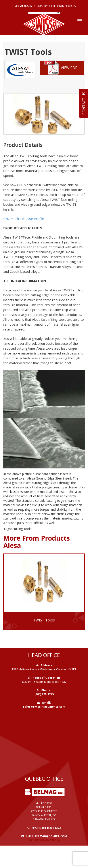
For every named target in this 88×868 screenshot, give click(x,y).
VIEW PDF (61, 68)
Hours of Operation (46, 678)
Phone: (46, 690)
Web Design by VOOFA (44, 840)
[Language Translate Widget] (44, 13)
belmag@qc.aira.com (51, 836)
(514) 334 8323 (51, 828)
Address (46, 665)
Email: (47, 703)
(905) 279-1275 (44, 694)
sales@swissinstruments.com (44, 707)
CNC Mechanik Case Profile (24, 219)
